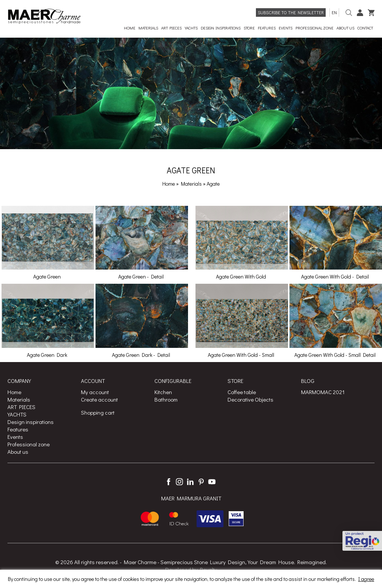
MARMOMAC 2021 (323, 392)
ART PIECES (21, 407)
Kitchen (163, 392)
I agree (366, 579)
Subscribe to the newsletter (291, 12)
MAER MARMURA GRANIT (191, 498)
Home (169, 184)
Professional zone (29, 444)
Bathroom (166, 399)
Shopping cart (98, 412)
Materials (192, 184)
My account (95, 392)
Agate (213, 184)
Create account (99, 399)
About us (18, 452)
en (334, 12)
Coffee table (242, 392)
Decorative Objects (251, 399)
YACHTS (17, 414)
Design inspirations (31, 422)
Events (15, 437)
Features (18, 429)
